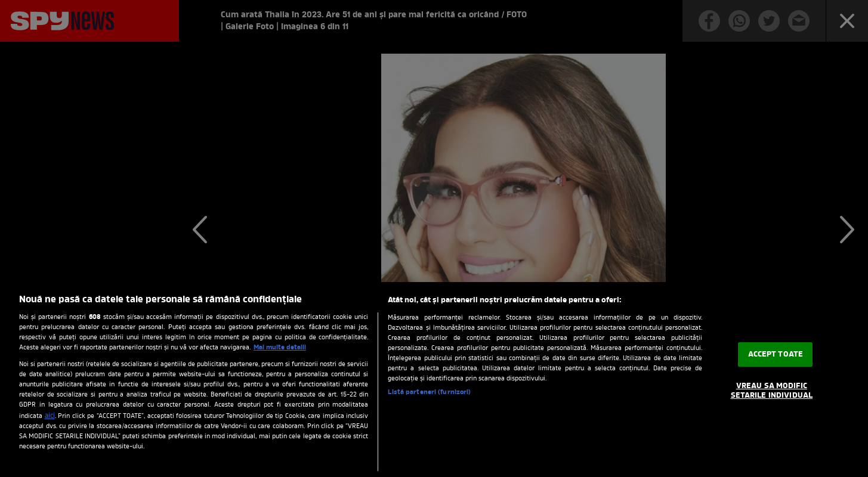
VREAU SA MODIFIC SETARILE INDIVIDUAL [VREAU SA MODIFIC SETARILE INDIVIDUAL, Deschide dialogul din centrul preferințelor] (772, 391)
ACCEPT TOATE (776, 354)
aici (50, 416)
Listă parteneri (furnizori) (429, 392)
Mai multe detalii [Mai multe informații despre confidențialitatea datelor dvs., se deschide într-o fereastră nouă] (280, 348)
